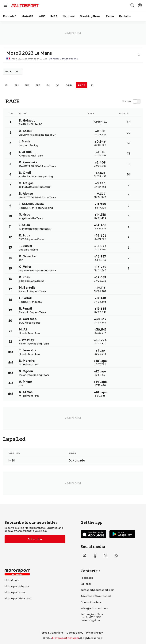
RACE (82, 85)
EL (7, 85)
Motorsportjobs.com (17, 586)
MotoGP (27, 16)
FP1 (17, 85)
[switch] (131, 101)
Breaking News (90, 16)
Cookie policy (75, 633)
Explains (125, 16)
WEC (42, 16)
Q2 (58, 85)
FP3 (38, 85)
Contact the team (91, 602)
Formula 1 (10, 16)
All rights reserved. (91, 638)
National (69, 16)
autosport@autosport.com (97, 590)
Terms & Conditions (52, 633)
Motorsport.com (15, 592)
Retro (110, 16)
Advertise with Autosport (96, 596)
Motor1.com (12, 580)
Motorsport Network (66, 638)
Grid (69, 85)
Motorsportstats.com (18, 598)
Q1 (48, 85)
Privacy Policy (95, 633)
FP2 (27, 85)
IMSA (54, 16)
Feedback (87, 578)
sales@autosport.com (94, 608)
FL (93, 85)
